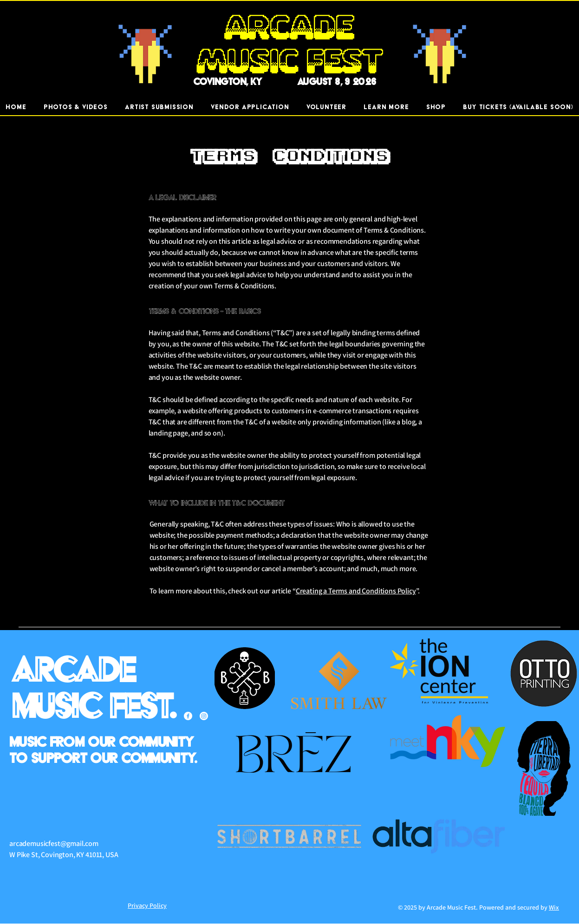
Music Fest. (93, 707)
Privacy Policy (147, 905)
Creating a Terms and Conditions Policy (356, 591)
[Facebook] (188, 716)
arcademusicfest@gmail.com (54, 843)
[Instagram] (204, 716)
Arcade (73, 671)
